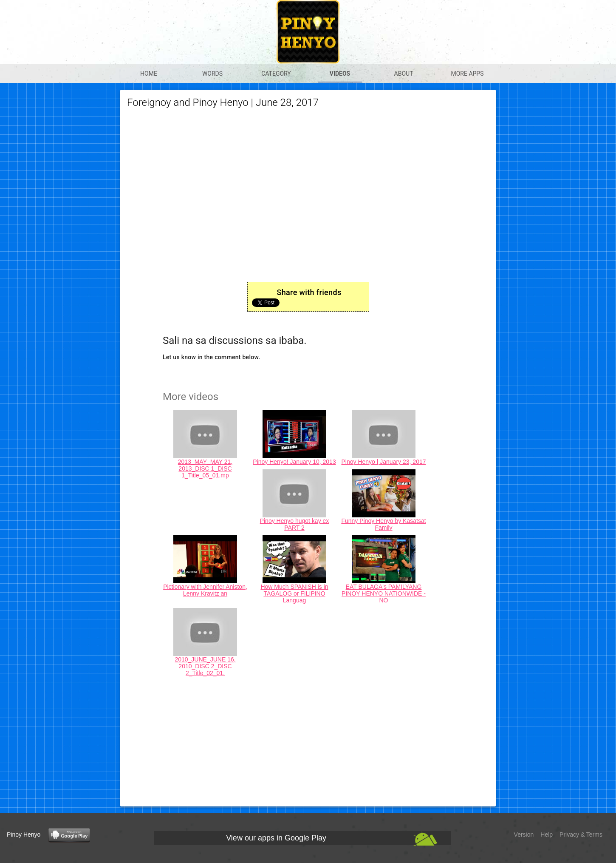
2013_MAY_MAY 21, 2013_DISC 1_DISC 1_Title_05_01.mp (205, 468)
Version (524, 835)
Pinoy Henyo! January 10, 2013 (294, 462)
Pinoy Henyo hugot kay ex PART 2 (295, 524)
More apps (467, 74)
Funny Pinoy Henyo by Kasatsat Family (383, 524)
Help (547, 835)
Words (212, 74)
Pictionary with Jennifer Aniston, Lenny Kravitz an (205, 590)
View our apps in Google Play (276, 838)
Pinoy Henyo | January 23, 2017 (384, 462)
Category (276, 74)
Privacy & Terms (581, 835)
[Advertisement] (308, 740)
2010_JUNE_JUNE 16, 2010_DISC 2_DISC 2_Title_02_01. (205, 666)
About (404, 74)
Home (149, 74)
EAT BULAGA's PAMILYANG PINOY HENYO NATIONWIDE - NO (384, 593)
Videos (340, 74)
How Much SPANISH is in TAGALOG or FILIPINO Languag (294, 593)
